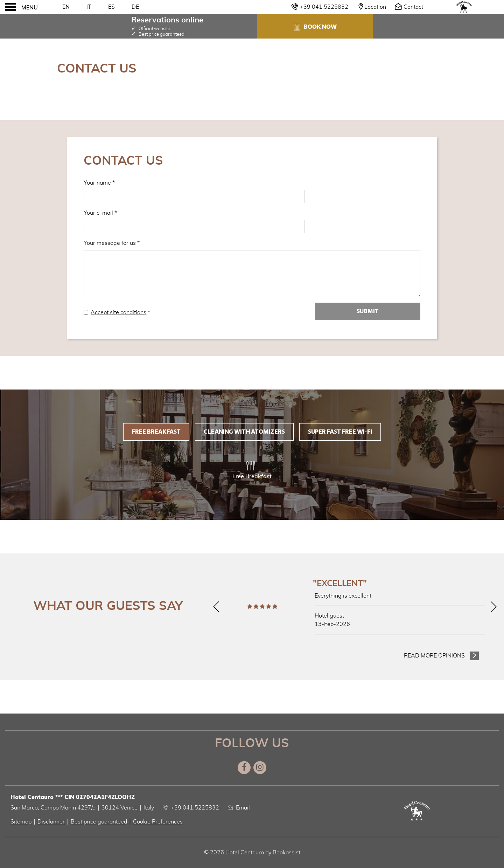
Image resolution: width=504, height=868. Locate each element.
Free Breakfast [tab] (156, 432)
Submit (368, 311)
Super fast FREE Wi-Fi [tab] (340, 432)
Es (111, 7)
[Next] (493, 607)
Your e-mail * (100, 213)
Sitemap (21, 822)
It (89, 7)
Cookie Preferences (158, 822)
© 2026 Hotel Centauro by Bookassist (252, 853)
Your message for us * (112, 243)
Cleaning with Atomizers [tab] (244, 432)
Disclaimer (51, 822)
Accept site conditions (118, 312)
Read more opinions (434, 656)
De (135, 7)
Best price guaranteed (99, 822)
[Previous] (216, 607)
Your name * (99, 183)
